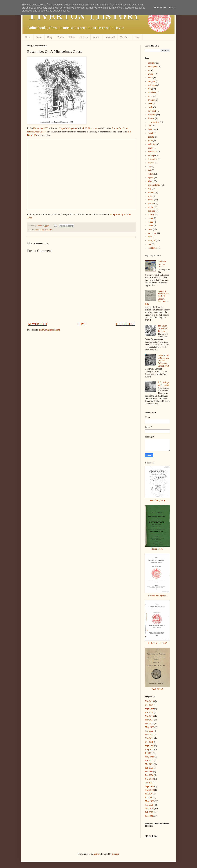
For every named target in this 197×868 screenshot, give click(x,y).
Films (72, 37)
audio (150, 78)
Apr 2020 (149, 805)
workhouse (153, 248)
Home (28, 37)
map (150, 189)
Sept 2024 (149, 709)
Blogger (115, 854)
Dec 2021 (149, 735)
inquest (151, 163)
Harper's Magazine (68, 128)
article (37, 230)
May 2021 (149, 757)
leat (149, 170)
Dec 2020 (149, 775)
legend (151, 178)
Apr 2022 (149, 731)
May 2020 (149, 801)
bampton (152, 81)
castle (150, 107)
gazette (151, 137)
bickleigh (152, 85)
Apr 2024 (149, 712)
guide (150, 141)
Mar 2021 (149, 764)
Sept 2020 (149, 786)
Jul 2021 (149, 753)
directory (152, 115)
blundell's (49, 230)
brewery (151, 100)
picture (151, 203)
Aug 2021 (149, 749)
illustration (153, 159)
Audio (96, 37)
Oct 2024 (149, 705)
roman (151, 222)
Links (137, 37)
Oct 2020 (149, 783)
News (39, 37)
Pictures (84, 37)
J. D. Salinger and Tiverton (164, 384)
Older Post (126, 324)
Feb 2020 (149, 812)
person (151, 200)
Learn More (159, 8)
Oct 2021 (149, 742)
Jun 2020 (149, 797)
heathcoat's (153, 152)
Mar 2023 (149, 720)
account (151, 63)
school (151, 226)
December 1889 (41, 128)
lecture (151, 174)
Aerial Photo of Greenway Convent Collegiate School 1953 (164, 361)
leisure (151, 181)
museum (151, 192)
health (150, 148)
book (150, 96)
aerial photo (153, 67)
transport (152, 240)
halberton (152, 144)
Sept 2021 (149, 746)
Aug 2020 (149, 790)
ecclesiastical (154, 122)
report (150, 218)
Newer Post (38, 324)
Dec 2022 (149, 723)
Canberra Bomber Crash (162, 264)
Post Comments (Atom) (49, 330)
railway (151, 215)
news (150, 196)
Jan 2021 (149, 772)
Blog (50, 37)
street (150, 229)
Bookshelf (110, 37)
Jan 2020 (149, 816)
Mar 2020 (149, 809)
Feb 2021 (149, 768)
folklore (151, 129)
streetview (152, 233)
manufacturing (154, 185)
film (150, 126)
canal (150, 104)
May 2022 (149, 727)
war (149, 244)
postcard (151, 211)
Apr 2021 (149, 760)
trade (150, 237)
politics (151, 207)
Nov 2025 (149, 701)
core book (152, 111)
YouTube (125, 37)
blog (42, 230)
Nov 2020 (149, 779)
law (149, 166)
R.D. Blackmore (91, 128)
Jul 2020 (149, 794)
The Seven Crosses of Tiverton (162, 328)
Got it (172, 8)
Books (61, 37)
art (149, 70)
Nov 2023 (149, 716)
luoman (97, 854)
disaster (151, 118)
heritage (151, 155)
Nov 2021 (149, 738)
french (151, 133)
